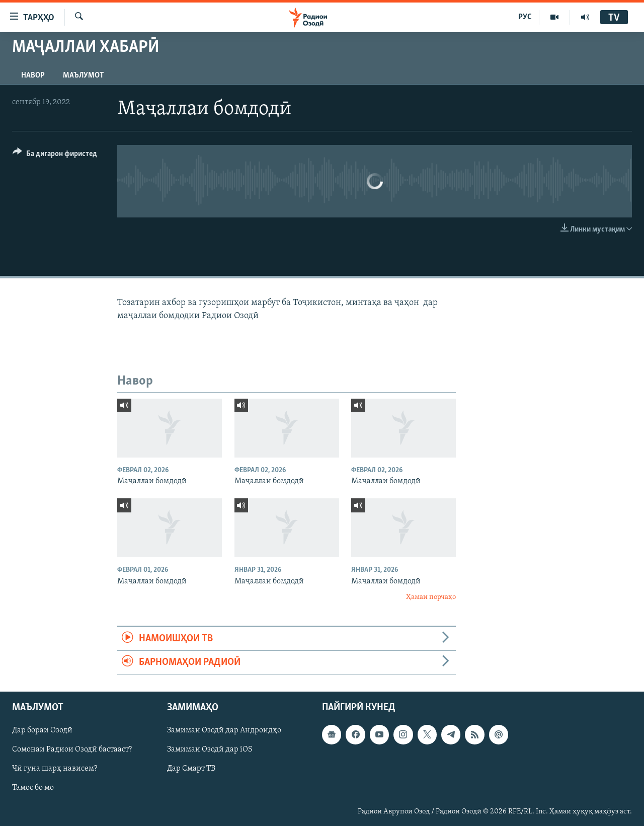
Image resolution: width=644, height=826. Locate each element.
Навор (33, 76)
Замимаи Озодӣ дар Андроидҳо (224, 731)
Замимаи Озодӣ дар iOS (210, 750)
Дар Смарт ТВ (191, 769)
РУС (525, 17)
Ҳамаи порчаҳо (431, 597)
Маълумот (83, 76)
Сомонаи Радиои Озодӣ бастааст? (72, 750)
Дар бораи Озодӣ (42, 731)
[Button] (55, 155)
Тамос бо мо (33, 788)
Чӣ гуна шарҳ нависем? (55, 769)
